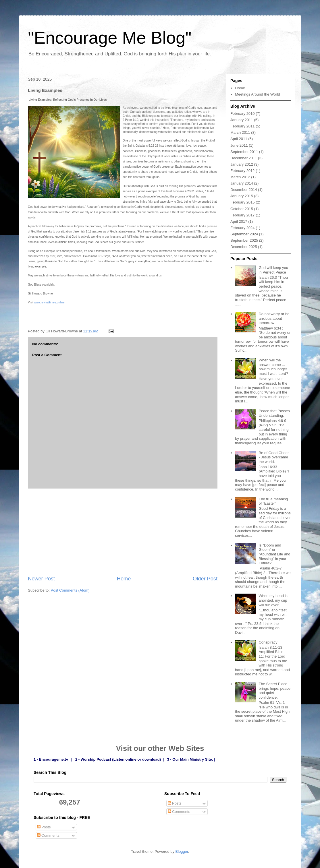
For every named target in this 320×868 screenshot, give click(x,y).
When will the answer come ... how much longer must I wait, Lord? (273, 367)
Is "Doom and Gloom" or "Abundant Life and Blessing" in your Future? (274, 554)
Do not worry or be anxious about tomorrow (274, 318)
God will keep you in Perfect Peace (273, 270)
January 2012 (242, 164)
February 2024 (243, 228)
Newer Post (41, 579)
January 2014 (242, 183)
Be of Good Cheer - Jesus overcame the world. (274, 457)
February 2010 (243, 114)
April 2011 (239, 139)
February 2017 (243, 215)
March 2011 (240, 132)
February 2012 (243, 171)
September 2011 (244, 152)
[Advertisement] (123, 532)
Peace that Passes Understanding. (274, 413)
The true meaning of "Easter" (273, 501)
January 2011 (242, 120)
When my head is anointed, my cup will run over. (273, 600)
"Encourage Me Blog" (110, 38)
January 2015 (242, 196)
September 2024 (244, 234)
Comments (48, 835)
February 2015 (243, 202)
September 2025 (244, 240)
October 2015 (242, 209)
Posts (44, 827)
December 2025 (244, 247)
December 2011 (244, 158)
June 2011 (239, 145)
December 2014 (244, 190)
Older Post (205, 579)
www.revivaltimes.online (49, 302)
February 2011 (243, 126)
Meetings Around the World (258, 94)
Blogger (182, 851)
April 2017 (239, 221)
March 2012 (240, 177)
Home (124, 579)
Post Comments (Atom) (70, 590)
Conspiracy (268, 642)
